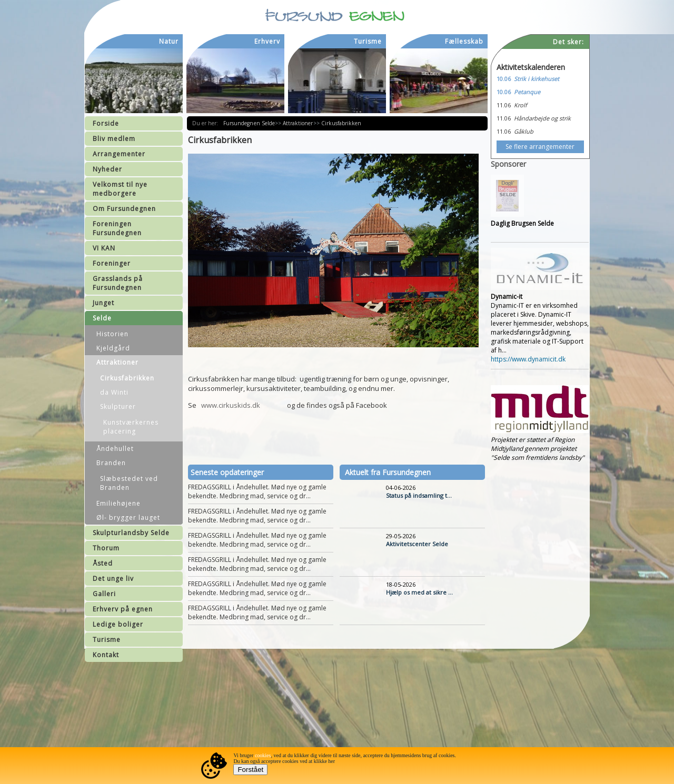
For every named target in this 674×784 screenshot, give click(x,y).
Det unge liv (113, 579)
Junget (103, 303)
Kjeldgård (113, 348)
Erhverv (267, 41)
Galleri (104, 594)
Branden (111, 463)
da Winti (114, 392)
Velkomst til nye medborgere (120, 189)
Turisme (107, 640)
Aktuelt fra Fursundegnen (388, 472)
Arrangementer (119, 154)
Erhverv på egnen (123, 609)
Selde (102, 318)
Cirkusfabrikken (127, 378)
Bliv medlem (114, 139)
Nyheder (107, 169)
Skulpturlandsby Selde (131, 533)
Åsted (103, 563)
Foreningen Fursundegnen (117, 228)
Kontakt (106, 655)
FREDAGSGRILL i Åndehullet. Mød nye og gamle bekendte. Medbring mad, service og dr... (257, 491)
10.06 (504, 79)
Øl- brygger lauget (128, 517)
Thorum (106, 548)
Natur (169, 41)
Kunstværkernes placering (131, 427)
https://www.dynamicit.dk (528, 359)
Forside (106, 123)
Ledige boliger (118, 624)
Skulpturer (118, 406)
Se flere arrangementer (540, 147)
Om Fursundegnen (124, 209)
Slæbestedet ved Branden (129, 483)
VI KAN (104, 248)
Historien (112, 334)
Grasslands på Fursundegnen (118, 283)
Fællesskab (464, 41)
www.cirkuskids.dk (231, 405)
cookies (263, 755)
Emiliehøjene (118, 503)
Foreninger (112, 263)
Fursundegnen (242, 123)
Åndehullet (115, 449)
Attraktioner (117, 362)
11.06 (504, 105)
